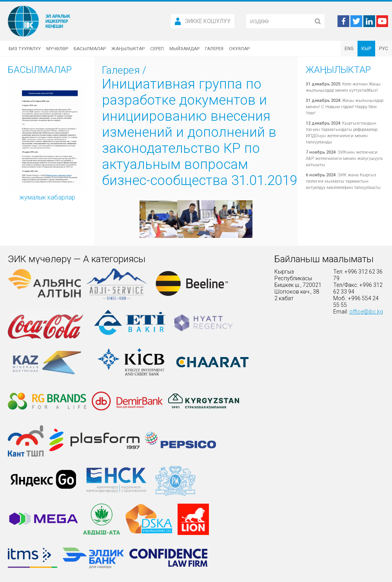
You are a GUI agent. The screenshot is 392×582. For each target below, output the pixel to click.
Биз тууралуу (25, 49)
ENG (349, 49)
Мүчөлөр (57, 49)
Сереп (157, 49)
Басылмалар (90, 49)
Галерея (214, 49)
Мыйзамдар (184, 49)
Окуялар (239, 49)
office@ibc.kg (366, 312)
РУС (384, 49)
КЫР (366, 49)
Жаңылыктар (128, 49)
